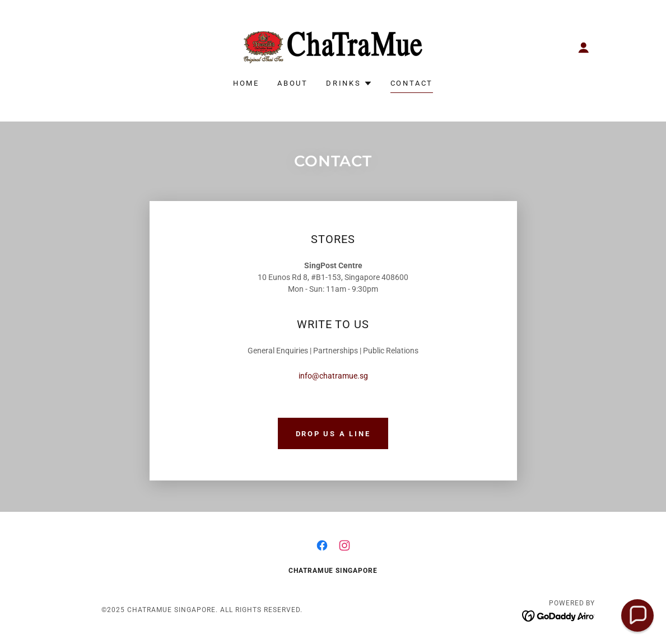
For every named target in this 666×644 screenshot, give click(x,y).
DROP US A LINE (333, 434)
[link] (333, 46)
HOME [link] (246, 83)
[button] (584, 48)
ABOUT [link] (293, 83)
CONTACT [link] (412, 83)
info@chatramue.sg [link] (333, 376)
